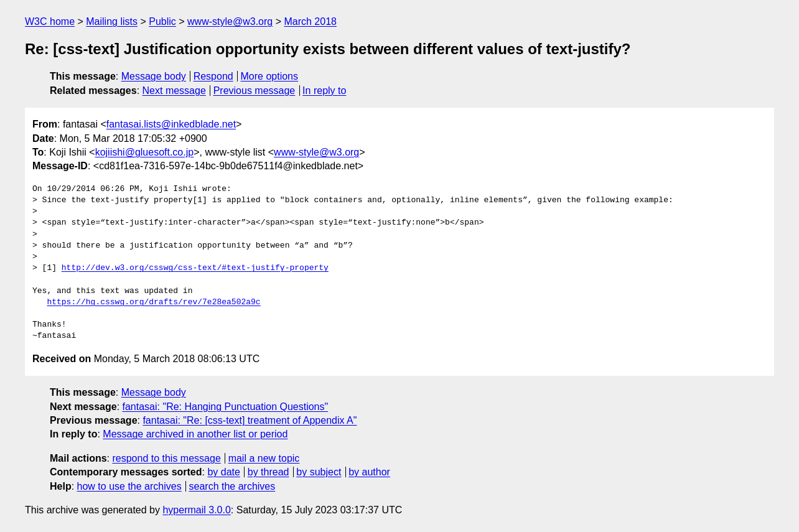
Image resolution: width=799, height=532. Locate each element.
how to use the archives (129, 486)
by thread (269, 472)
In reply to (324, 91)
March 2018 (310, 21)
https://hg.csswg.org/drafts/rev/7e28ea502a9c (153, 302)
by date (223, 472)
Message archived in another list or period (195, 434)
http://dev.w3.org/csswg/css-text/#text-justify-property (195, 268)
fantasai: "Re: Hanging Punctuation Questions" (226, 407)
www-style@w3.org (230, 21)
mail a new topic (264, 458)
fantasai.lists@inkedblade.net (171, 124)
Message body (154, 76)
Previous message (255, 91)
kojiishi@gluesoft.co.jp (145, 152)
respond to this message (166, 458)
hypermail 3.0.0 (196, 510)
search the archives (232, 486)
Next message (174, 91)
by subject (319, 472)
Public (162, 21)
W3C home (50, 21)
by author (369, 472)
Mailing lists (112, 21)
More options (270, 76)
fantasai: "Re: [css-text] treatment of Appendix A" (250, 420)
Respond (213, 76)
